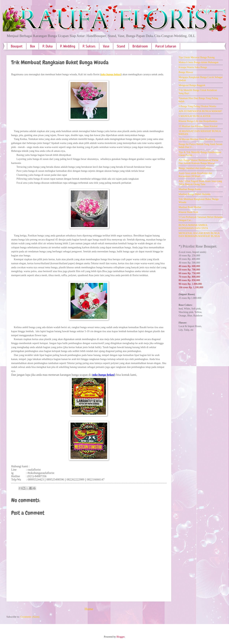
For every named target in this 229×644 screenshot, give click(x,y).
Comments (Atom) (30, 617)
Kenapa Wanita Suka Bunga (193, 67)
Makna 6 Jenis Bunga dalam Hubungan (198, 62)
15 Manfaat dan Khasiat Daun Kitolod (198, 126)
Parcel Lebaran (166, 46)
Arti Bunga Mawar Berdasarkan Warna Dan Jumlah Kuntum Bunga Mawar (198, 162)
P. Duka (48, 46)
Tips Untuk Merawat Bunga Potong (197, 57)
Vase (106, 46)
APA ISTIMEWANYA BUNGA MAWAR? (200, 111)
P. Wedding (68, 46)
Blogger (121, 637)
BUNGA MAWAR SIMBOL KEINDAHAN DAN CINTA (193, 227)
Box (33, 46)
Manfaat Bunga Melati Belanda (195, 194)
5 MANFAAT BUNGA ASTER (195, 116)
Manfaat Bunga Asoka (190, 189)
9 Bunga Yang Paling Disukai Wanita (197, 106)
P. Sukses (89, 46)
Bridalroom (140, 46)
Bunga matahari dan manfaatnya (195, 168)
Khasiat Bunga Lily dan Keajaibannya (198, 121)
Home (89, 609)
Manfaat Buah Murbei (190, 207)
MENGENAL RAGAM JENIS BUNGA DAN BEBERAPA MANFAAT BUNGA (199, 235)
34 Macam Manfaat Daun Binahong (197, 139)
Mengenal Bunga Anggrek (192, 85)
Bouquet (17, 46)
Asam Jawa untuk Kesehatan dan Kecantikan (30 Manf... (195, 175)
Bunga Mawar (186, 72)
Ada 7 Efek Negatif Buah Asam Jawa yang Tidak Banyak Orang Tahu (200, 183)
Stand (121, 46)
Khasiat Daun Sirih (188, 212)
